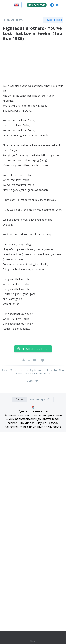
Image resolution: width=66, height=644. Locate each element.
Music (13, 370)
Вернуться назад (13, 20)
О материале (33, 381)
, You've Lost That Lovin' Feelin (40, 372)
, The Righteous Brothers (37, 370)
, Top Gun (58, 370)
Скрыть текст (53, 20)
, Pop (20, 370)
